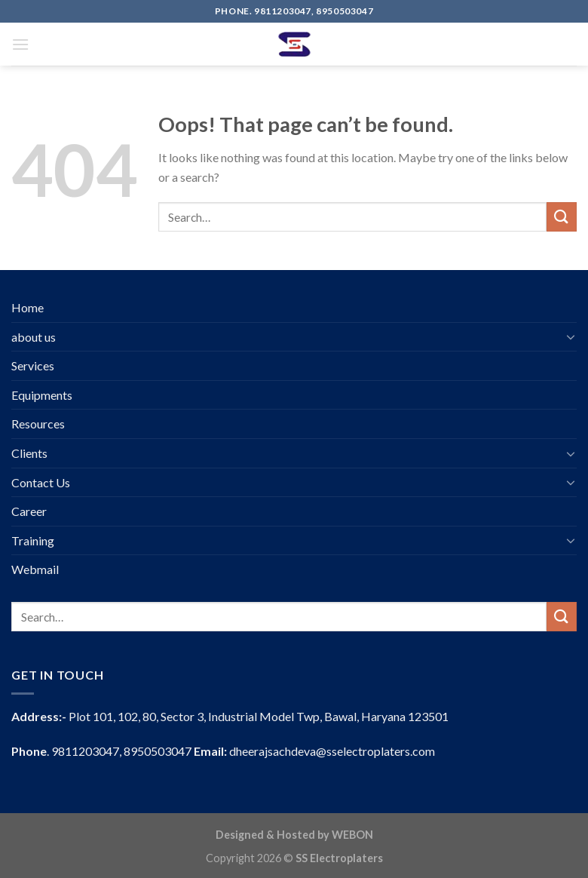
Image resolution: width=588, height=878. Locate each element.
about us (34, 337)
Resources (38, 424)
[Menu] (20, 44)
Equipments (42, 395)
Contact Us (41, 482)
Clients (29, 453)
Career (29, 511)
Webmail (35, 569)
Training (33, 540)
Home (28, 307)
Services (33, 365)
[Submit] (562, 217)
